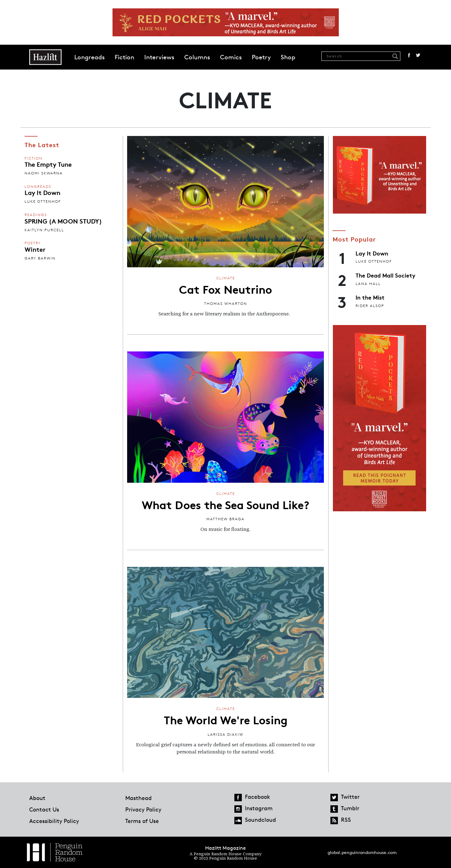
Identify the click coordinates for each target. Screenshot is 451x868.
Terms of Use (142, 821)
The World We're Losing (226, 719)
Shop (288, 57)
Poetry (261, 57)
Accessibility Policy (54, 821)
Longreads (90, 57)
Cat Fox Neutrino (225, 289)
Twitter (418, 55)
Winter (35, 249)
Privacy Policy (143, 809)
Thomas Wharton (226, 303)
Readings (36, 215)
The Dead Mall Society (385, 275)
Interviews (159, 57)
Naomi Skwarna (44, 173)
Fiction (124, 57)
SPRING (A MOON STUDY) (63, 221)
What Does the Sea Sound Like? (225, 504)
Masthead (138, 798)
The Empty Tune (48, 164)
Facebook (409, 55)
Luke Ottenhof (43, 201)
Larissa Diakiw (225, 734)
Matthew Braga (225, 519)
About (37, 798)
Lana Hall (368, 284)
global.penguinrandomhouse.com (362, 852)
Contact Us (44, 809)
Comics (231, 57)
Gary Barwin (40, 258)
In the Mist (370, 297)
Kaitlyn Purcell (44, 230)
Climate (226, 278)
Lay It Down (42, 192)
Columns (197, 57)
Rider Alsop (370, 306)
